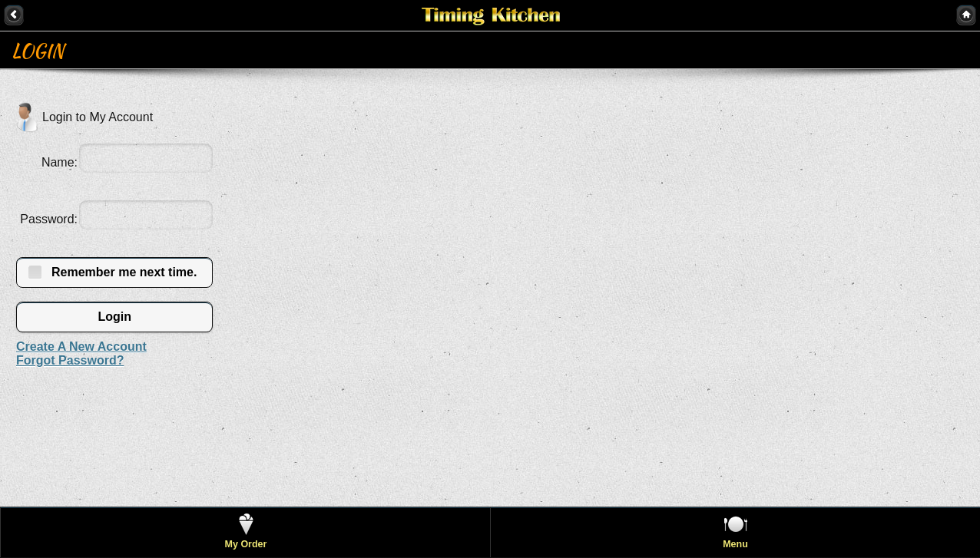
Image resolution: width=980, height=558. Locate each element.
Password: (49, 219)
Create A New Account (81, 347)
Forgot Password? (70, 360)
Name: (60, 162)
